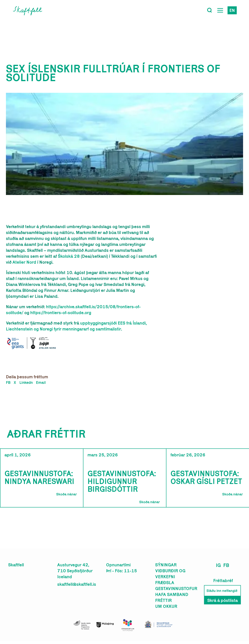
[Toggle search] (210, 10)
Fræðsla (165, 582)
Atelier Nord (24, 262)
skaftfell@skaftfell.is (77, 584)
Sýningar (166, 565)
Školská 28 (69, 256)
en (232, 10)
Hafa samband (172, 594)
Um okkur (166, 606)
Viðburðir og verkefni (170, 574)
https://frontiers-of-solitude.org (61, 312)
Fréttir (163, 600)
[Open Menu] (220, 10)
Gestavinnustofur (176, 588)
